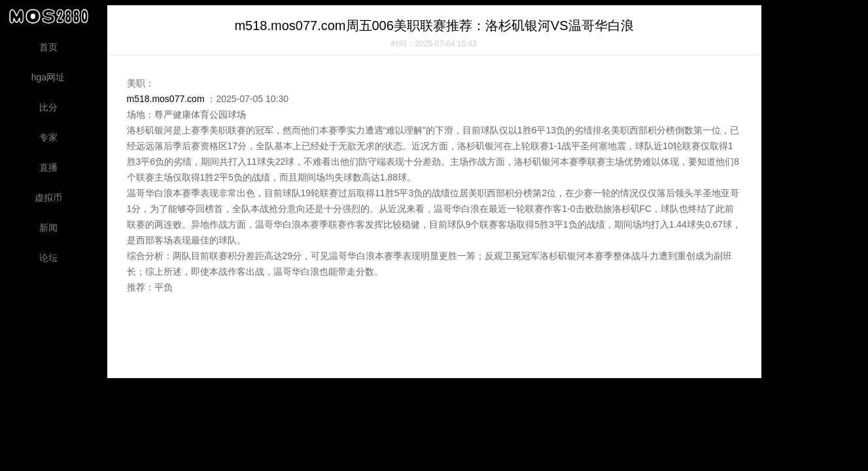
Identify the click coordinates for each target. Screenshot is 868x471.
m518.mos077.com (166, 99)
